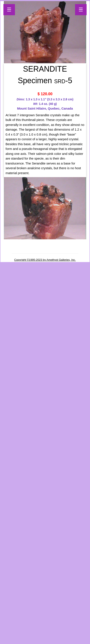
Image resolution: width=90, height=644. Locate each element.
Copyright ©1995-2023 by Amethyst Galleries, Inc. (45, 260)
